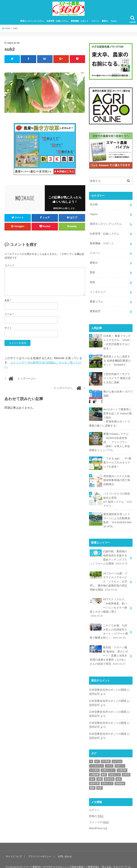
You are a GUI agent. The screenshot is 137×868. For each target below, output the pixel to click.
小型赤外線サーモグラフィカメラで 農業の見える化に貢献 (117, 377)
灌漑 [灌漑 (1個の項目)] (100, 771)
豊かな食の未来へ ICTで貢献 (118, 392)
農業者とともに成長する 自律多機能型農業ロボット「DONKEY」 (117, 359)
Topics (114, 23)
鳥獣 (92, 282)
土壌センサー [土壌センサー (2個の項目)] (108, 763)
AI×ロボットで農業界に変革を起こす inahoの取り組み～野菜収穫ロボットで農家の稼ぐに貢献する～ (110, 416)
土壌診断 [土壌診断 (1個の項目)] (94, 767)
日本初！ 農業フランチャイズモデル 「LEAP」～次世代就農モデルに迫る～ (118, 341)
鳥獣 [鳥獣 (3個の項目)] (100, 780)
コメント (9, 267)
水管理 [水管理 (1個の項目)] (126, 767)
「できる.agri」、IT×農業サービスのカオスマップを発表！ (117, 460)
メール (9, 316)
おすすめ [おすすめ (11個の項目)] (117, 754)
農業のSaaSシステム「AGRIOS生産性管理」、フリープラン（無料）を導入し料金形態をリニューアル (110, 440)
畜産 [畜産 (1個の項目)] (119, 771)
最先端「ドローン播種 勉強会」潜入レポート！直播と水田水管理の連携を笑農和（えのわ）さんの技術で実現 (109, 649)
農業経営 (95, 310)
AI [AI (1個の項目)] (91, 754)
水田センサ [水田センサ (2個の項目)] (115, 767)
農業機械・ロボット (80, 23)
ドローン (95, 23)
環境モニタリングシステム (32, 23)
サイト (8, 330)
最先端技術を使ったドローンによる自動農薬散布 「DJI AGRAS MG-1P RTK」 (118, 517)
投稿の (96, 808)
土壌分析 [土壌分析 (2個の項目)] (122, 763)
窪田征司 (94, 687)
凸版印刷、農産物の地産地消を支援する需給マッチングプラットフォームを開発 (109, 554)
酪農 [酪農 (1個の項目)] (92, 780)
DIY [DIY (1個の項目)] (97, 754)
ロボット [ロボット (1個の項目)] (120, 758)
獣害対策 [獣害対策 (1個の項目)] (109, 771)
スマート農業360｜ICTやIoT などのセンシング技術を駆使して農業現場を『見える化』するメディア (75, 859)
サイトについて (14, 848)
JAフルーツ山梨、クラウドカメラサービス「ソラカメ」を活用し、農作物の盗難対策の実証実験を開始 (109, 577)
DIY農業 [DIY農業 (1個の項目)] (106, 754)
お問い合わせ (64, 848)
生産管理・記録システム (57, 23)
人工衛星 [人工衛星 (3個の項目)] (94, 763)
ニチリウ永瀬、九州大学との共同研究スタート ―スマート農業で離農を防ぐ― (109, 626)
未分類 (94, 206)
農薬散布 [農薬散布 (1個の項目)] (120, 776)
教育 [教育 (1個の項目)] (104, 767)
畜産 (92, 273)
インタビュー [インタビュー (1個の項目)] (97, 758)
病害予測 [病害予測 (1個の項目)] (94, 776)
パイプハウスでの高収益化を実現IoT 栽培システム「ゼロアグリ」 (118, 497)
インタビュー (98, 292)
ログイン (94, 802)
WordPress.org (98, 820)
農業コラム (96, 301)
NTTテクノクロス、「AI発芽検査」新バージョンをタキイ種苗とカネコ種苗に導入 (108, 603)
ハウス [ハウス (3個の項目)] (109, 758)
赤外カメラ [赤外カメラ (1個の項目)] (107, 776)
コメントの (99, 815)
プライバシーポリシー (39, 848)
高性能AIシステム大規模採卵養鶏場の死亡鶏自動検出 (118, 477)
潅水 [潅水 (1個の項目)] (92, 771)
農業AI (105, 23)
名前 (8, 302)
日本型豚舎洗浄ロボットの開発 (108, 683)
